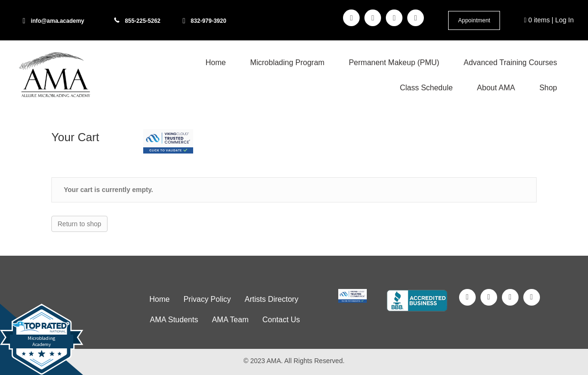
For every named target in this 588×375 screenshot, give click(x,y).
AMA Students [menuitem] (174, 320)
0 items (537, 20)
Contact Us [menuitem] (281, 320)
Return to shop (79, 224)
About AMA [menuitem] (496, 88)
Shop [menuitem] (548, 88)
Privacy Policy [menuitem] (207, 299)
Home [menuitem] (216, 62)
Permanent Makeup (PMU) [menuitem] (394, 62)
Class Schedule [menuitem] (426, 88)
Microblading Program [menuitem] (288, 62)
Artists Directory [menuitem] (271, 299)
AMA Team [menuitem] (230, 320)
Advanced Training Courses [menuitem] (510, 62)
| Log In (562, 20)
